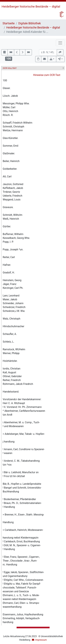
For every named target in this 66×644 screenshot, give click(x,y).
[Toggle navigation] (60, 43)
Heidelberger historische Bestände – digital (31, 6)
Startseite (9, 23)
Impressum (41, 640)
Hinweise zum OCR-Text (47, 75)
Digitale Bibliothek (30, 23)
